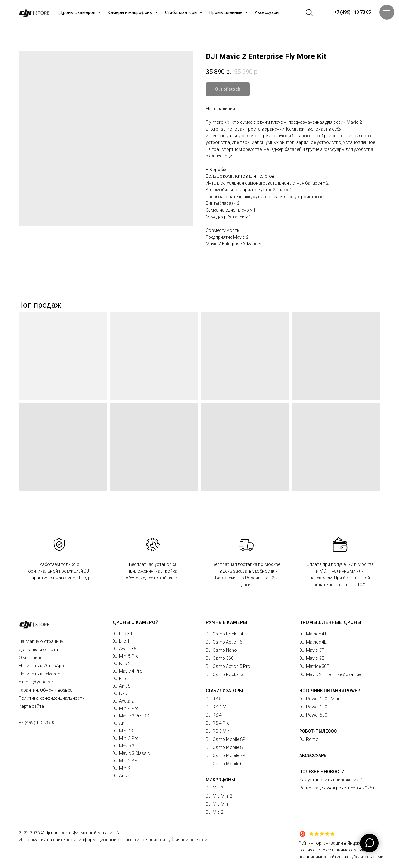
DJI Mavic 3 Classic (131, 753)
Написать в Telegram (40, 674)
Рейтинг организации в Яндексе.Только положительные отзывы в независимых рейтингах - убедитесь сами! (341, 850)
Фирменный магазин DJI (97, 833)
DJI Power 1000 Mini (319, 699)
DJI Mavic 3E (312, 658)
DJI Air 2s (121, 776)
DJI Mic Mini (217, 804)
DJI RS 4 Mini (218, 707)
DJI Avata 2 (123, 701)
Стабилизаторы (182, 12)
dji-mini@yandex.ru (37, 682)
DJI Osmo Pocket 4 (224, 634)
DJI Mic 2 (214, 812)
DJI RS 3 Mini (218, 731)
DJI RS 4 (214, 715)
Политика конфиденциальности (52, 698)
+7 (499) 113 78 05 (37, 722)
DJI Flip (119, 679)
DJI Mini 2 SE (125, 761)
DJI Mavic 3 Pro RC (131, 716)
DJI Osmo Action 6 (224, 642)
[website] (309, 12)
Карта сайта (31, 706)
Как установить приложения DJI (332, 780)
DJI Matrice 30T (314, 666)
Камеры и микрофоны (131, 12)
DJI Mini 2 (121, 768)
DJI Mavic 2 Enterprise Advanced (331, 674)
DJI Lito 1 (121, 641)
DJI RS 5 (214, 699)
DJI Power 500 (313, 715)
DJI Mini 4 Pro (125, 708)
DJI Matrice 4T (313, 634)
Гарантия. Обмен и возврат (47, 690)
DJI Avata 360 (125, 649)
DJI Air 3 (120, 723)
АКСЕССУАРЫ (313, 755)
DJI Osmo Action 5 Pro (228, 666)
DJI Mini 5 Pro (125, 656)
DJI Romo (309, 739)
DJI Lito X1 (122, 634)
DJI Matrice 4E (313, 642)
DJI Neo (120, 693)
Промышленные (226, 12)
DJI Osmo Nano (221, 650)
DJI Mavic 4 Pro (127, 671)
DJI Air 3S (121, 686)
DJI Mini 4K (123, 731)
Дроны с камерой (78, 12)
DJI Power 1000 (315, 707)
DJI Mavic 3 (123, 746)
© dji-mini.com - (57, 833)
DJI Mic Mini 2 (219, 796)
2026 (35, 833)
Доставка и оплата (38, 650)
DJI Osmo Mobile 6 (224, 764)
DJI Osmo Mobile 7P (226, 755)
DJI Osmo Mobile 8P (226, 739)
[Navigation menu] (387, 12)
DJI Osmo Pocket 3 (224, 674)
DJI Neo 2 (121, 664)
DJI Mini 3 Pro (125, 738)
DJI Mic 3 (214, 788)
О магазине (30, 658)
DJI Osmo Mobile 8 (224, 747)
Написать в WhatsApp (41, 666)
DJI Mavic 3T (312, 650)
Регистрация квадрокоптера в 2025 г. (338, 788)
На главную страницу (41, 641)
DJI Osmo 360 (220, 658)
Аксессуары (267, 12)
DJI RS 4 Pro (218, 723)
